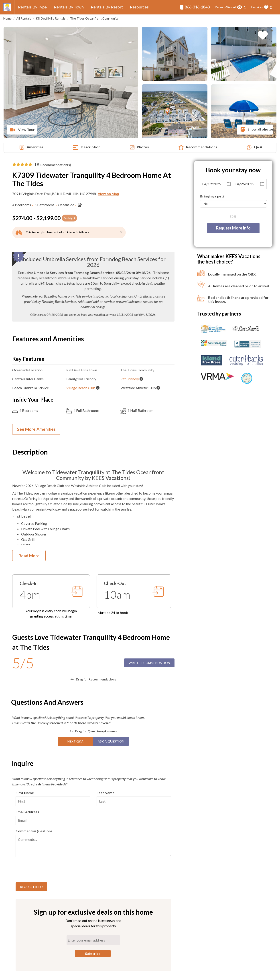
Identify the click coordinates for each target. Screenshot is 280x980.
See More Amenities (36, 429)
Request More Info (233, 228)
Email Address (27, 812)
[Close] (121, 232)
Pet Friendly (130, 379)
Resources (139, 7)
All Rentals (24, 18)
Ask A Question (111, 741)
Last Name (106, 793)
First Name (25, 793)
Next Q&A (75, 741)
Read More (29, 556)
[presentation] (49, 870)
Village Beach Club (81, 388)
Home (7, 18)
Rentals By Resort (107, 7)
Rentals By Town (69, 7)
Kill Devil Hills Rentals (51, 18)
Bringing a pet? (212, 196)
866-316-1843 (195, 7)
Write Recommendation (149, 663)
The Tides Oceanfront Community (94, 18)
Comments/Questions (34, 831)
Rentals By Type (32, 7)
